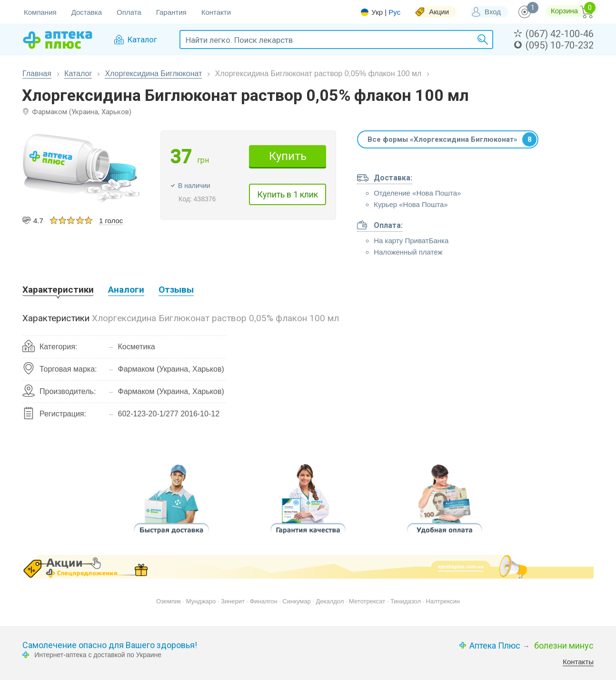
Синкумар (296, 601)
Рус (394, 12)
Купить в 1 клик (288, 194)
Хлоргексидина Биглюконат (153, 74)
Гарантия (171, 12)
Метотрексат (367, 601)
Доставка (87, 12)
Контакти (216, 12)
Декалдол (330, 601)
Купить (288, 156)
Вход (493, 12)
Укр (377, 12)
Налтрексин (443, 601)
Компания (40, 12)
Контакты (578, 662)
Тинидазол (406, 601)
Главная (37, 74)
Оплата (129, 12)
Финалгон (264, 601)
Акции (439, 12)
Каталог (78, 74)
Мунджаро (201, 601)
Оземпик (169, 601)
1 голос (111, 221)
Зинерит (233, 601)
